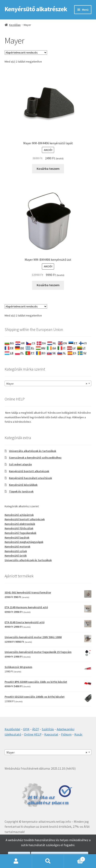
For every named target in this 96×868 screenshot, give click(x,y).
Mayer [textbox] (47, 384)
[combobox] (48, 383)
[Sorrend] (26, 53)
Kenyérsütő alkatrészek (36, 9)
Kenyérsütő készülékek (23, 485)
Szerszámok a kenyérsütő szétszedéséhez (35, 458)
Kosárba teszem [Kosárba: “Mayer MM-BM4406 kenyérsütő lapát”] (48, 169)
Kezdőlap (15, 25)
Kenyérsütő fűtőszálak (19, 528)
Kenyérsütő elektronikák (20, 524)
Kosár (79, 734)
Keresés (48, 861)
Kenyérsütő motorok (17, 547)
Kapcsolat (51, 734)
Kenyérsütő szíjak (16, 551)
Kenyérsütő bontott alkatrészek (29, 471)
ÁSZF (36, 729)
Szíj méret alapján (20, 464)
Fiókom (66, 734)
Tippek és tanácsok (21, 491)
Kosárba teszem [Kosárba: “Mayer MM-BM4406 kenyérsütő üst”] (48, 285)
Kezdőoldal (12, 729)
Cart (75, 858)
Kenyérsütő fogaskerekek (20, 533)
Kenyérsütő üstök (16, 556)
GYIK (26, 729)
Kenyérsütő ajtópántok (19, 515)
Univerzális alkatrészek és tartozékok (33, 451)
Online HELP (33, 734)
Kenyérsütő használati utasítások (30, 478)
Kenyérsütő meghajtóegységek (24, 542)
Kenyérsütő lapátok (17, 538)
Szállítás (48, 729)
